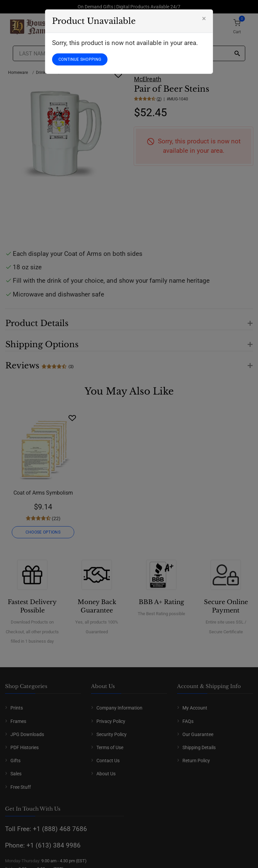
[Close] (204, 18)
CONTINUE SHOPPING (80, 59)
